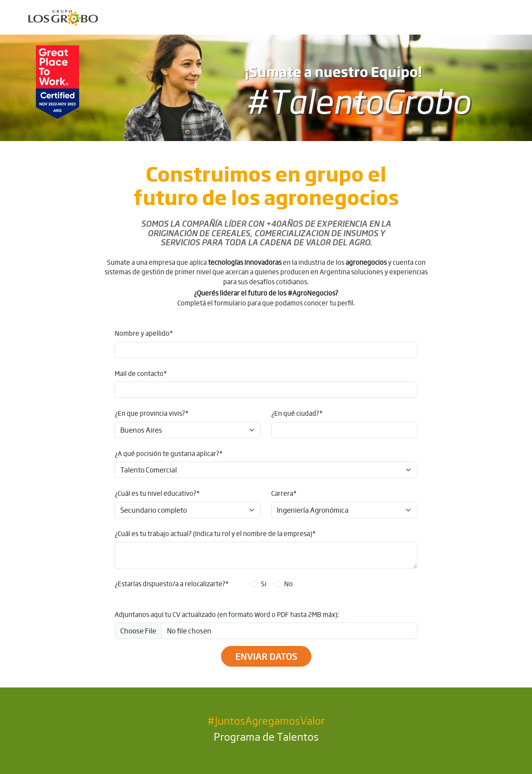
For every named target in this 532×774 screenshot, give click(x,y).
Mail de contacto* (141, 373)
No (288, 584)
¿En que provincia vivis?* (152, 413)
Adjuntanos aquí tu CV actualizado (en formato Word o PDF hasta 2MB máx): (227, 614)
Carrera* (284, 493)
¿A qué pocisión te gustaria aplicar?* (169, 453)
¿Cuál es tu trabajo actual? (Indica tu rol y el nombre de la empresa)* (215, 533)
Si (264, 584)
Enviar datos (266, 656)
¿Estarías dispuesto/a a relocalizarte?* (172, 584)
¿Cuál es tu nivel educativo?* (157, 493)
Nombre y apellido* (144, 333)
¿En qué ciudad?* (297, 413)
